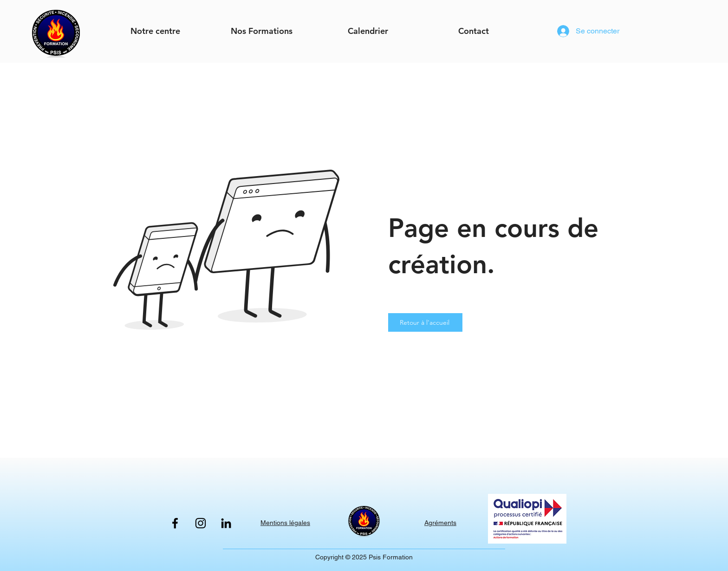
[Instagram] (201, 523)
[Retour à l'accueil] (425, 322)
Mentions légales (285, 523)
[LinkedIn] (226, 523)
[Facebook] (175, 523)
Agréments (440, 523)
